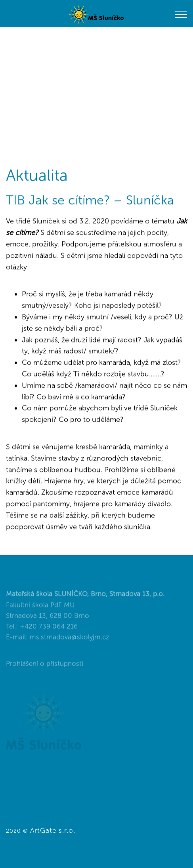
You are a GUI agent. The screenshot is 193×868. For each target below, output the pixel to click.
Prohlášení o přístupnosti (45, 668)
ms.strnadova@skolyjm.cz (70, 641)
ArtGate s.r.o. (53, 830)
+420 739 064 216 (49, 630)
